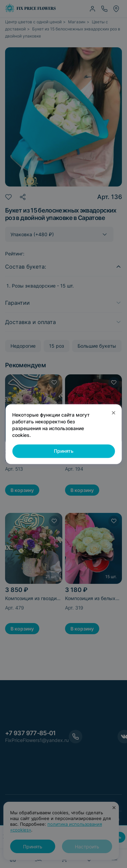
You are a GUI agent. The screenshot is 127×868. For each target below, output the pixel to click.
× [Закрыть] (114, 412)
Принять (64, 451)
